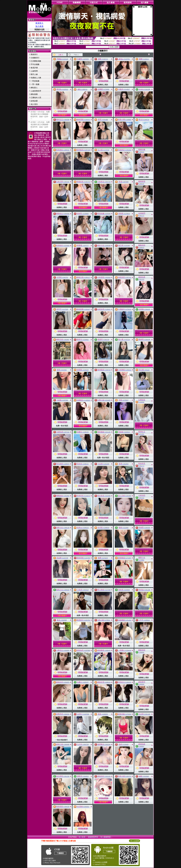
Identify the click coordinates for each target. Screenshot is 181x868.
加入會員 (39, 26)
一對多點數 (35, 81)
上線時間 (34, 71)
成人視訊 (34, 104)
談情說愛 (34, 101)
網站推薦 (34, 94)
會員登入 (39, 23)
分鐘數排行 (35, 58)
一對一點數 (35, 84)
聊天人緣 (34, 74)
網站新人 (34, 88)
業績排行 (34, 54)
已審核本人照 (36, 98)
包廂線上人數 (36, 78)
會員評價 (34, 68)
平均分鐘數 (35, 64)
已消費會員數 (36, 61)
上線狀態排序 (36, 91)
